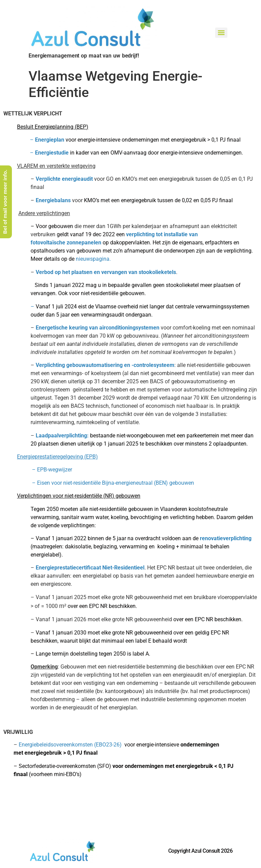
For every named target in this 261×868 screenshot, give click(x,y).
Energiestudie (52, 153)
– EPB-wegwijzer (38, 470)
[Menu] (221, 33)
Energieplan (50, 140)
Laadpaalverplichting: (63, 436)
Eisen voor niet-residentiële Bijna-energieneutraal (95, 483)
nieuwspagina (93, 259)
